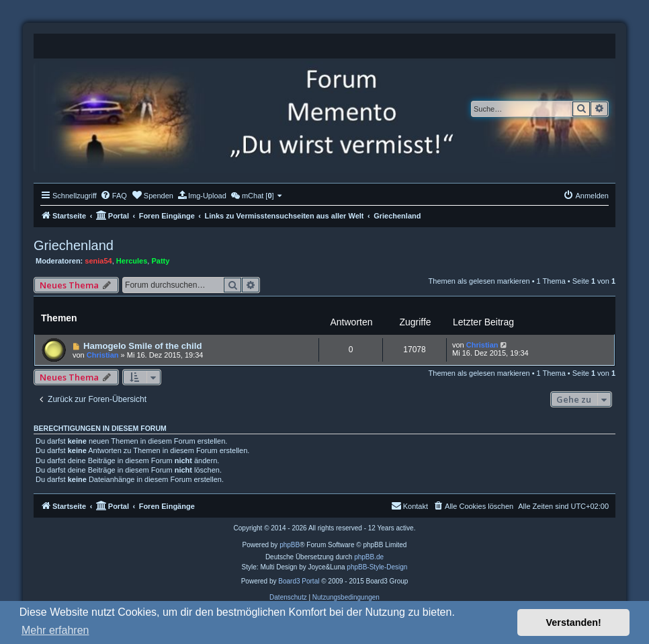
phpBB (290, 545)
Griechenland (74, 245)
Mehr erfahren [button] (55, 630)
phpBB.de (369, 557)
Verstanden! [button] (574, 622)
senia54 (98, 261)
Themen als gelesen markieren (479, 281)
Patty (160, 261)
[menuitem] (114, 196)
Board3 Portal (299, 581)
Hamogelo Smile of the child (143, 346)
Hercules (132, 261)
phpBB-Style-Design (377, 567)
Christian (103, 355)
